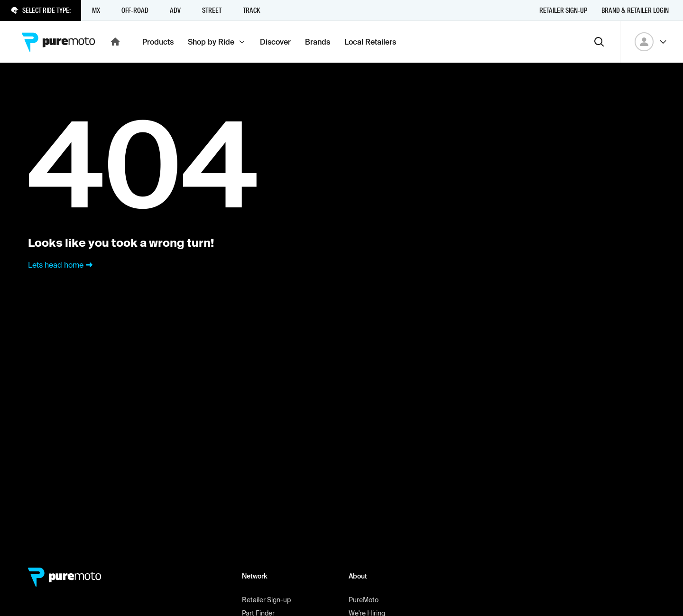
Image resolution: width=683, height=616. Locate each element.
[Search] (599, 42)
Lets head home (61, 265)
